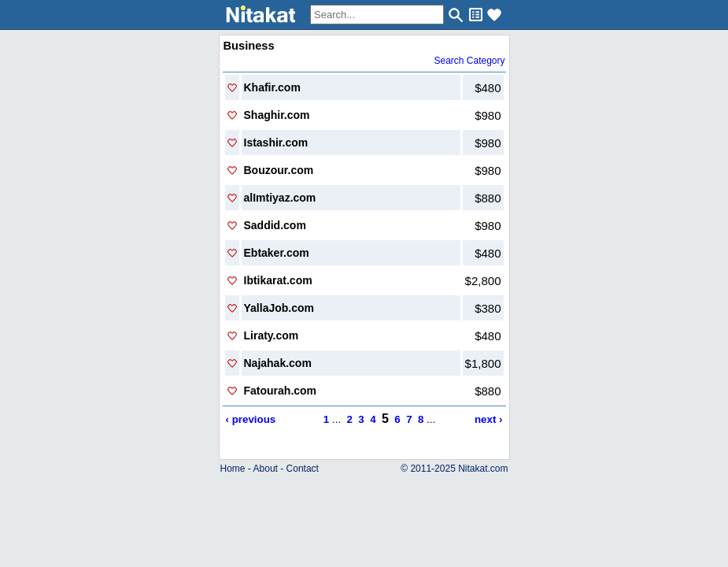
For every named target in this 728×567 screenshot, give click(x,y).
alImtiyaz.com (280, 198)
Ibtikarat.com (278, 280)
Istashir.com (276, 143)
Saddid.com (275, 225)
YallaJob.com (279, 308)
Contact (303, 469)
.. (364, 456)
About (266, 469)
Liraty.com (272, 335)
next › (489, 419)
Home (233, 469)
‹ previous (251, 419)
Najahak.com (278, 363)
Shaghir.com (277, 115)
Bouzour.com (279, 170)
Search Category (469, 61)
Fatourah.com (281, 391)
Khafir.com (272, 87)
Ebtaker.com (277, 253)
